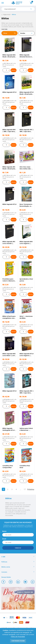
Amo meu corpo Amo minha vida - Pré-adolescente (26, 168)
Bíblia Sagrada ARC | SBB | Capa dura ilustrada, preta (27, 131)
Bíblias (14, 15)
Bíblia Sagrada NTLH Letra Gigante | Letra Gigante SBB (27, 355)
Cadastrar (18, 548)
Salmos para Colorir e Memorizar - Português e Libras (26, 429)
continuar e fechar (18, 641)
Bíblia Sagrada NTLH (9, 92)
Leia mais (4, 29)
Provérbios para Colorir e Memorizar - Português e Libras (9, 280)
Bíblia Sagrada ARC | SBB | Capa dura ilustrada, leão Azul (27, 392)
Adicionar (14, 70)
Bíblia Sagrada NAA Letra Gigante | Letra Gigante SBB (26, 243)
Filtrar (10, 33)
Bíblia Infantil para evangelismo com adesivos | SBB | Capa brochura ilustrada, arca (9, 317)
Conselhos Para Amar (25, 467)
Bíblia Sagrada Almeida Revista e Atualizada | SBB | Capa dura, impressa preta (26, 56)
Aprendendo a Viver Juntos (26, 280)
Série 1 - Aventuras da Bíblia (26, 317)
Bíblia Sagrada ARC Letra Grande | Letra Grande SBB (9, 243)
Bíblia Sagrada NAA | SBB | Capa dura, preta (9, 131)
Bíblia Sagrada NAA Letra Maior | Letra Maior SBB (9, 355)
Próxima (31, 489)
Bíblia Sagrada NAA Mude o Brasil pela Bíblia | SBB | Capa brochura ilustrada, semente (9, 56)
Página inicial (7, 15)
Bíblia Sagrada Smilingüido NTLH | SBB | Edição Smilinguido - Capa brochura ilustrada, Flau (9, 429)
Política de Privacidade (18, 637)
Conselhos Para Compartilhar (8, 467)
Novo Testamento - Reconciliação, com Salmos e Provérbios (26, 205)
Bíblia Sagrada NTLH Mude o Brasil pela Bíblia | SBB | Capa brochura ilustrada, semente (27, 93)
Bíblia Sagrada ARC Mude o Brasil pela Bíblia (9, 168)
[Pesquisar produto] (32, 10)
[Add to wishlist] (14, 40)
